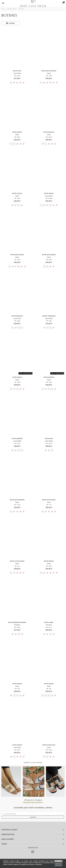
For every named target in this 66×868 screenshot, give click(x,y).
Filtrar (10, 23)
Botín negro (17, 132)
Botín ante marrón (17, 500)
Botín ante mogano (49, 71)
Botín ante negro (17, 255)
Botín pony (17, 71)
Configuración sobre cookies (58, 864)
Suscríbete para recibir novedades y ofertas (33, 808)
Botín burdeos (17, 316)
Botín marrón (49, 377)
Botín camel (49, 622)
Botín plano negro (17, 561)
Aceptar (58, 861)
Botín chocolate (49, 745)
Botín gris (49, 439)
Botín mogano (49, 132)
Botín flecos (17, 193)
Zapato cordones (49, 316)
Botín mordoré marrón (17, 622)
